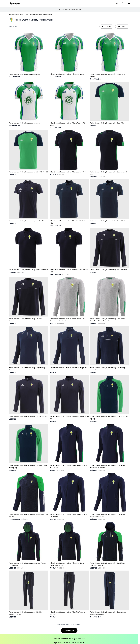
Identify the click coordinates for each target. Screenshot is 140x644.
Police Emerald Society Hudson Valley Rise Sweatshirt (109, 270)
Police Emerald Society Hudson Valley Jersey (25, 74)
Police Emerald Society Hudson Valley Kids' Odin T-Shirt (28, 172)
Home (11, 14)
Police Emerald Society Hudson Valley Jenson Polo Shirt (28, 270)
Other (26, 14)
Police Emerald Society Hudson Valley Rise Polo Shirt (27, 221)
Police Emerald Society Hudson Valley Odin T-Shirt (108, 123)
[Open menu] (129, 4)
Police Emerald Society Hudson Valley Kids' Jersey (67, 74)
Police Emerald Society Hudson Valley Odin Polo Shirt (109, 221)
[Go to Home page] (15, 4)
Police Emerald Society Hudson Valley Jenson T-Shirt (68, 172)
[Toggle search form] (117, 4)
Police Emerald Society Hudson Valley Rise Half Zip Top (28, 416)
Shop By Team (19, 14)
